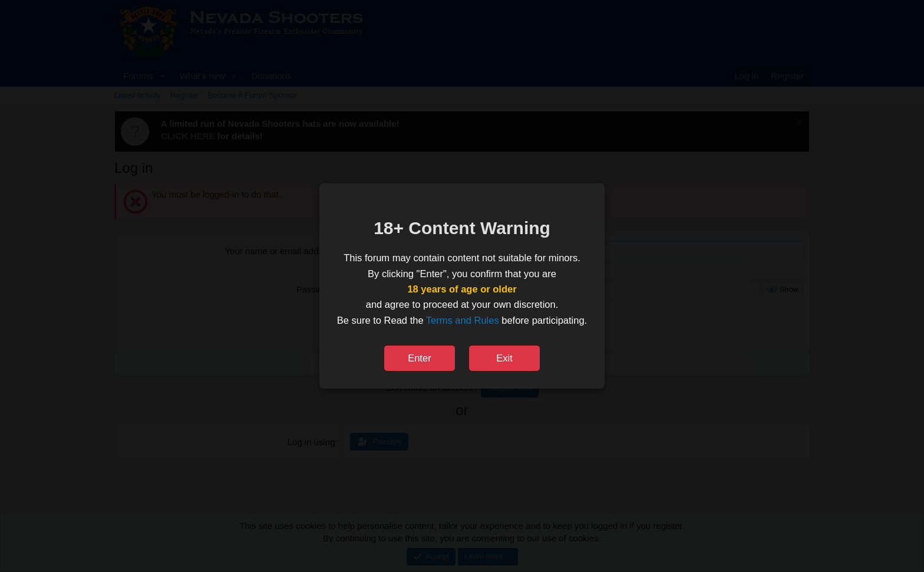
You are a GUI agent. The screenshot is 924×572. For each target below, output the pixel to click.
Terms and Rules (463, 320)
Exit (504, 358)
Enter (419, 358)
